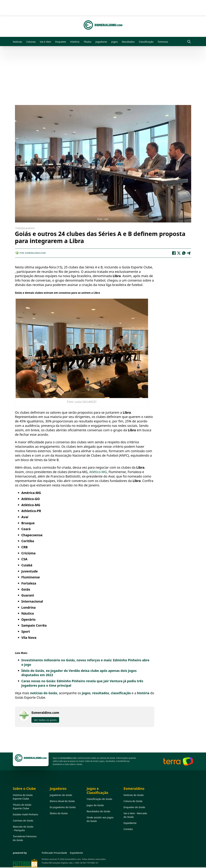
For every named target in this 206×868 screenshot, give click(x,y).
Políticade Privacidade (54, 853)
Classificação (146, 42)
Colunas (31, 42)
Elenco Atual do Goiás (62, 801)
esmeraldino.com (69, 758)
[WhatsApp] (184, 253)
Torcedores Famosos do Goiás (25, 838)
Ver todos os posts (45, 720)
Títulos (87, 42)
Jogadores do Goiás (61, 795)
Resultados (128, 42)
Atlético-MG (98, 472)
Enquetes (61, 42)
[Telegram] (189, 253)
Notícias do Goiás (134, 795)
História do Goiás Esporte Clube (23, 797)
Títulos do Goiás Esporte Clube (22, 806)
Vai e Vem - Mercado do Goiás (135, 815)
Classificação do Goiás (99, 799)
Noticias (17, 42)
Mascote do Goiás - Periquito (23, 828)
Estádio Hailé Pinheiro (26, 814)
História (75, 42)
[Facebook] (174, 253)
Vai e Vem (45, 42)
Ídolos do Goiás (59, 813)
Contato (128, 829)
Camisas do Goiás (23, 820)
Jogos (115, 42)
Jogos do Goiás (95, 805)
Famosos (163, 42)
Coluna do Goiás (133, 801)
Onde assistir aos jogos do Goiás (100, 819)
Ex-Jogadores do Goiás (63, 807)
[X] (179, 253)
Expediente (130, 823)
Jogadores (101, 42)
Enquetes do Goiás (134, 807)
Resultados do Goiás (98, 811)
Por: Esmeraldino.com (30, 253)
